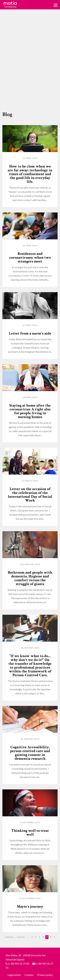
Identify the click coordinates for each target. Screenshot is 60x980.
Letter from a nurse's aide (30, 333)
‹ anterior (20, 937)
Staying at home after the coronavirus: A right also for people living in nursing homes (30, 411)
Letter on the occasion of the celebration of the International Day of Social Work (30, 495)
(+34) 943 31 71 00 (19, 964)
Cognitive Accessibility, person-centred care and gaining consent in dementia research (30, 753)
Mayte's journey (30, 906)
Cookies (29, 975)
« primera (9, 937)
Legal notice (14, 975)
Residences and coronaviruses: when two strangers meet (30, 257)
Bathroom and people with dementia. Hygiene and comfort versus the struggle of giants (30, 578)
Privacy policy (45, 975)
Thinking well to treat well (30, 832)
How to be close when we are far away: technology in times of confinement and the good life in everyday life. (30, 174)
